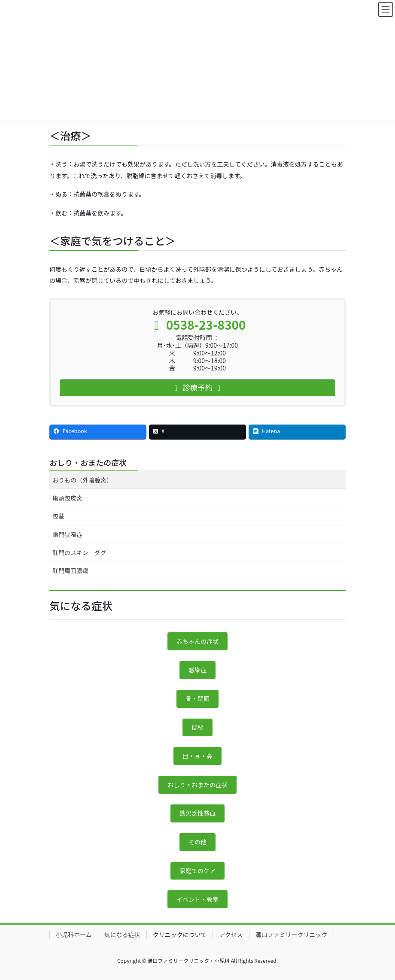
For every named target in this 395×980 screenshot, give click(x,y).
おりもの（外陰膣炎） (82, 480)
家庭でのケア (197, 871)
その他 (197, 842)
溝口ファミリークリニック (292, 934)
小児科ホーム (74, 934)
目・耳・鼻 (197, 756)
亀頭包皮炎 (67, 498)
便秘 (197, 727)
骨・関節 (197, 698)
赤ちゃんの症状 (197, 641)
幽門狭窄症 (67, 534)
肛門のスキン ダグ (79, 552)
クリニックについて (180, 934)
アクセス (231, 934)
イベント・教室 (197, 899)
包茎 (58, 516)
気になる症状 (122, 934)
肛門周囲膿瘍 (70, 570)
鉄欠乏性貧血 (197, 813)
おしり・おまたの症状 (88, 462)
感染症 (197, 670)
